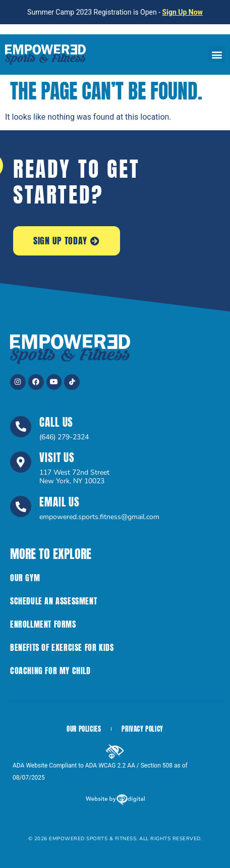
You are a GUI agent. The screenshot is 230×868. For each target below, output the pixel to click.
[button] (217, 54)
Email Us (60, 502)
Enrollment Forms (43, 624)
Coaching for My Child (50, 671)
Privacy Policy (142, 729)
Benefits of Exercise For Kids (62, 647)
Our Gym (25, 578)
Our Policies (84, 729)
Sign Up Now (183, 12)
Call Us (56, 422)
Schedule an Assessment (53, 601)
